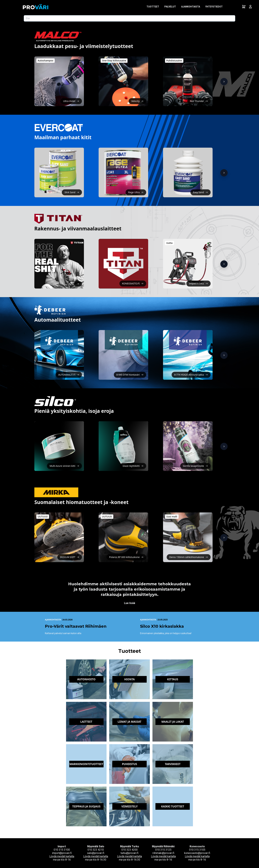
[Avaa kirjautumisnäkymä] (250, 7)
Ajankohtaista (191, 7)
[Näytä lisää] (224, 82)
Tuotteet (153, 7)
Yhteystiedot (214, 7)
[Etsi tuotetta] (129, 18)
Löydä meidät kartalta (62, 856)
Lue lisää (130, 603)
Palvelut (170, 7)
